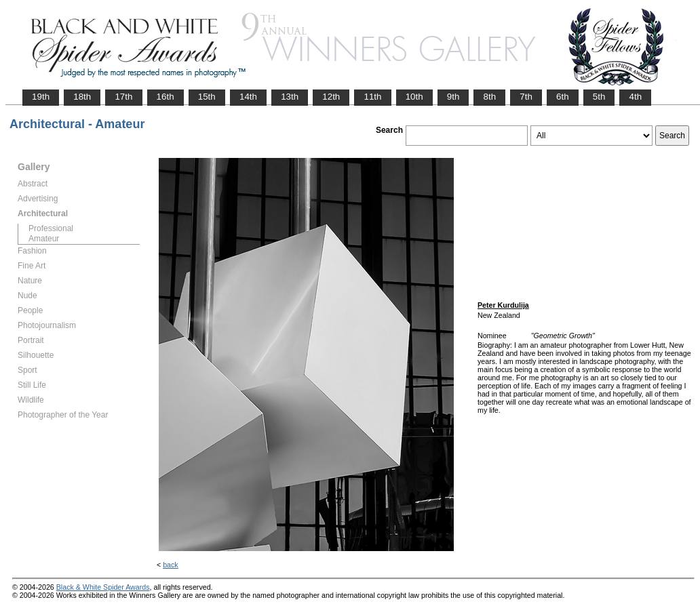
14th (248, 97)
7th (526, 97)
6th (563, 97)
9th (453, 97)
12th (331, 97)
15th (207, 97)
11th (372, 97)
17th (123, 97)
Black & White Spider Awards (103, 587)
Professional (51, 228)
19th (41, 97)
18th (82, 97)
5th (599, 97)
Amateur (44, 239)
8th (489, 97)
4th (635, 97)
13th (290, 97)
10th (414, 97)
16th (166, 97)
